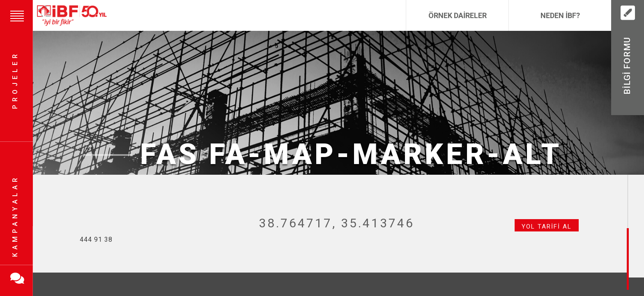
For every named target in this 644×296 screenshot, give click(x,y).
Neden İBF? (560, 15)
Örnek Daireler (458, 15)
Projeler (15, 80)
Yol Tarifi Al (547, 227)
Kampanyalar (15, 216)
